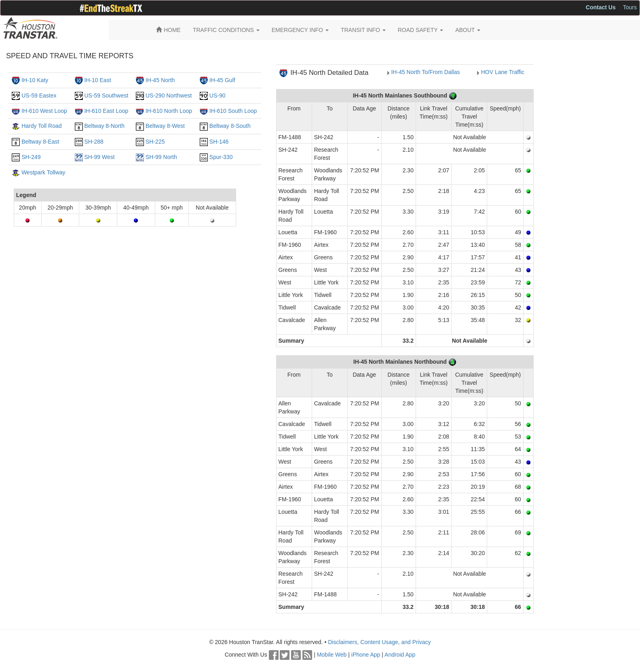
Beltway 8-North (104, 126)
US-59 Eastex (39, 95)
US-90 (218, 95)
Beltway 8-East (40, 142)
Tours (630, 7)
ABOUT (468, 30)
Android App (400, 655)
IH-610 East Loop (106, 111)
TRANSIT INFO (363, 30)
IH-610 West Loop (44, 111)
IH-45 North (160, 80)
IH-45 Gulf (222, 80)
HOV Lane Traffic (503, 72)
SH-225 (155, 142)
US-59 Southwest (106, 95)
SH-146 (219, 142)
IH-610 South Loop (233, 111)
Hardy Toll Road (41, 126)
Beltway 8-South (230, 126)
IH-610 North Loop (169, 111)
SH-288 (94, 142)
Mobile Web (332, 655)
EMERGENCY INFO (300, 30)
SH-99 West (99, 157)
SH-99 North (161, 157)
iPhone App (366, 655)
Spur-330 (221, 157)
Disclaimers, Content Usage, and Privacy (379, 642)
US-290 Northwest (169, 95)
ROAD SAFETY (420, 30)
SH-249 (31, 157)
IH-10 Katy (35, 80)
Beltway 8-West (165, 126)
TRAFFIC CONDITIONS (226, 30)
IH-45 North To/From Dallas (425, 72)
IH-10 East (97, 80)
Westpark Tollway (43, 172)
